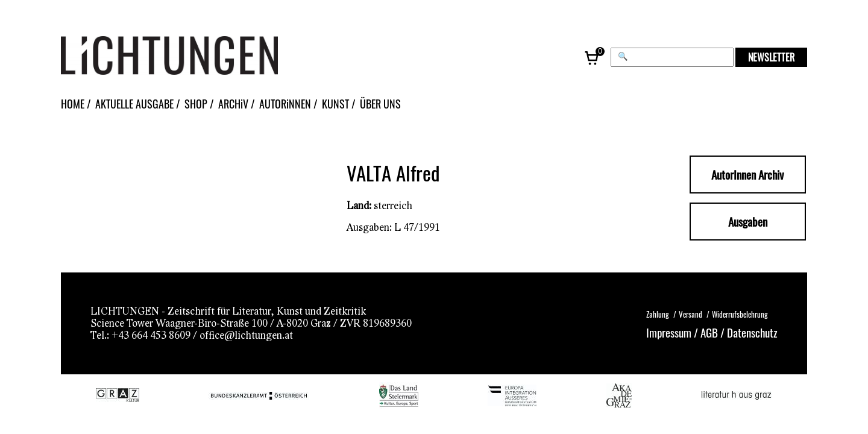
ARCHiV (233, 104)
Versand (690, 314)
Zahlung (658, 314)
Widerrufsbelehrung (740, 314)
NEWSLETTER (771, 57)
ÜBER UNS (380, 104)
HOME (73, 104)
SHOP (196, 104)
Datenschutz (752, 332)
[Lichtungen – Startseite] (197, 57)
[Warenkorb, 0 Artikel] (593, 57)
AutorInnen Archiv (747, 175)
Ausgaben (748, 222)
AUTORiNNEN (285, 104)
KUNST (335, 104)
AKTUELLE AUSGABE (134, 104)
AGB (709, 332)
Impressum (669, 332)
